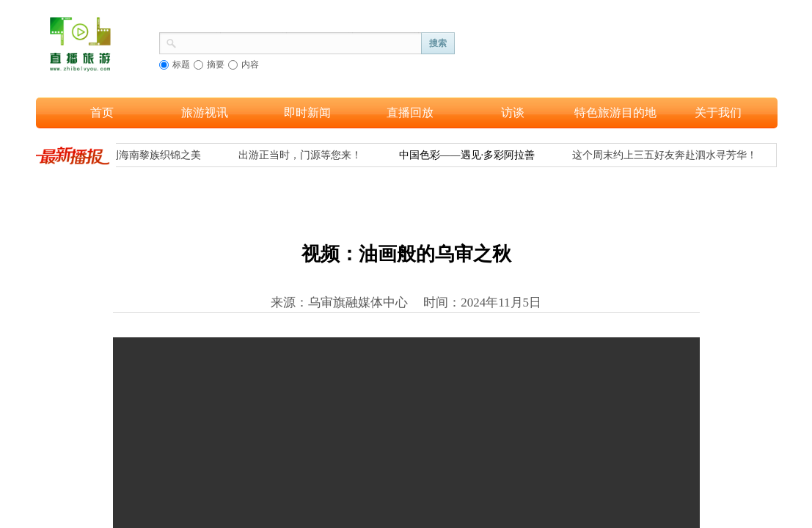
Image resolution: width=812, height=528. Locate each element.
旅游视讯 (205, 113)
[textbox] (299, 42)
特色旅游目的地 (615, 113)
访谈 (513, 113)
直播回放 (410, 113)
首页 (102, 113)
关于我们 (718, 113)
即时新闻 (307, 113)
